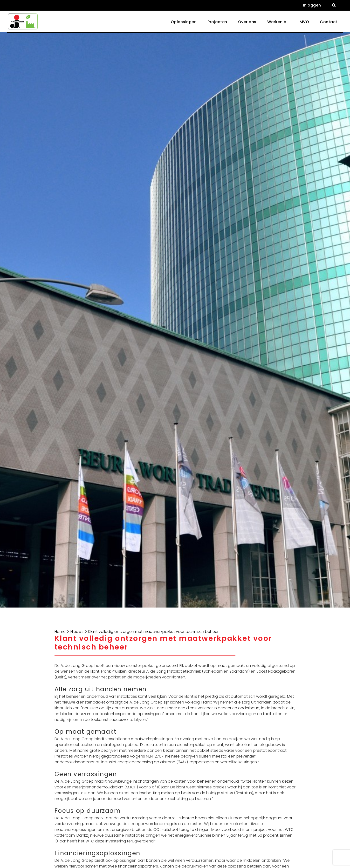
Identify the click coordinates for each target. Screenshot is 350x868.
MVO (304, 22)
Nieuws (77, 632)
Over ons (247, 22)
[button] (334, 5)
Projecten (217, 22)
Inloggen (312, 5)
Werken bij (278, 22)
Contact (329, 22)
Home (60, 632)
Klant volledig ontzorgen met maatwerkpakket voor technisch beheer (153, 632)
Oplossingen (184, 22)
